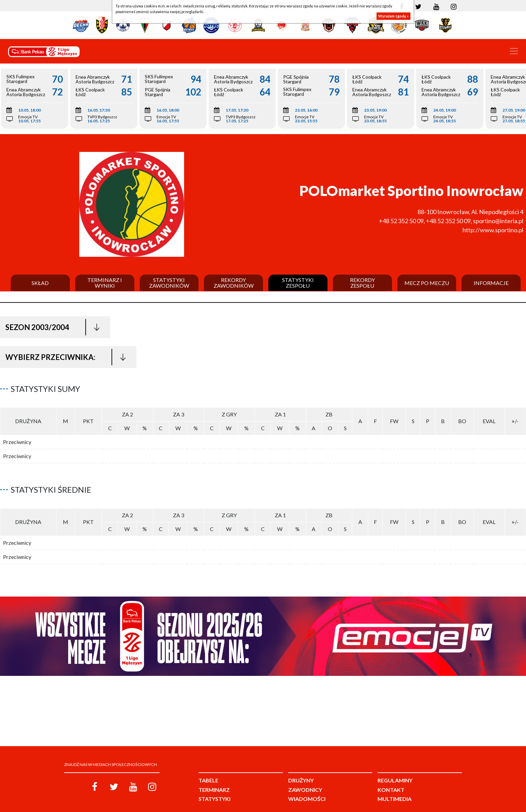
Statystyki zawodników (169, 283)
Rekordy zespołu (362, 283)
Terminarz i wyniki (105, 283)
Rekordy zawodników (234, 283)
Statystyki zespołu (298, 283)
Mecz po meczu (427, 283)
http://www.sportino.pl (493, 230)
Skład (40, 283)
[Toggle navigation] (514, 51)
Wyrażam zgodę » (393, 16)
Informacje (491, 283)
